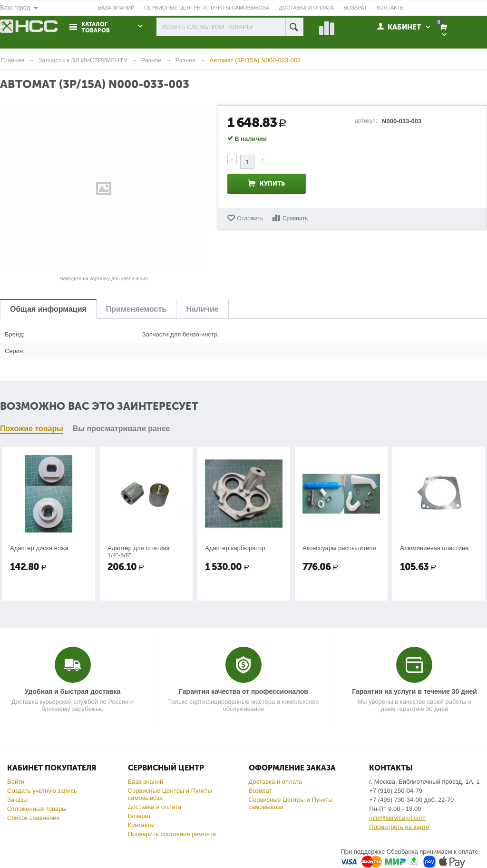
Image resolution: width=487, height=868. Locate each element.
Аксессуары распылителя (339, 548)
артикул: (366, 121)
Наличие (202, 309)
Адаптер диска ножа (39, 548)
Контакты (141, 825)
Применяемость (136, 309)
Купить (272, 183)
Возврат (140, 816)
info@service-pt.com (397, 818)
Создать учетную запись (42, 791)
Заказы (17, 800)
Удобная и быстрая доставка (73, 691)
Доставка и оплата (155, 807)
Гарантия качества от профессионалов (243, 691)
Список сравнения (34, 818)
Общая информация (48, 309)
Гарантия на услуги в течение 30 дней (414, 691)
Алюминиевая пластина (434, 548)
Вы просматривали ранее (122, 429)
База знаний (146, 782)
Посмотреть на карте (399, 827)
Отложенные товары (37, 809)
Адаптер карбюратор (235, 548)
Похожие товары (32, 429)
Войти (16, 782)
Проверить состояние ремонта (172, 834)
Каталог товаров (96, 28)
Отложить (250, 218)
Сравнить (295, 218)
